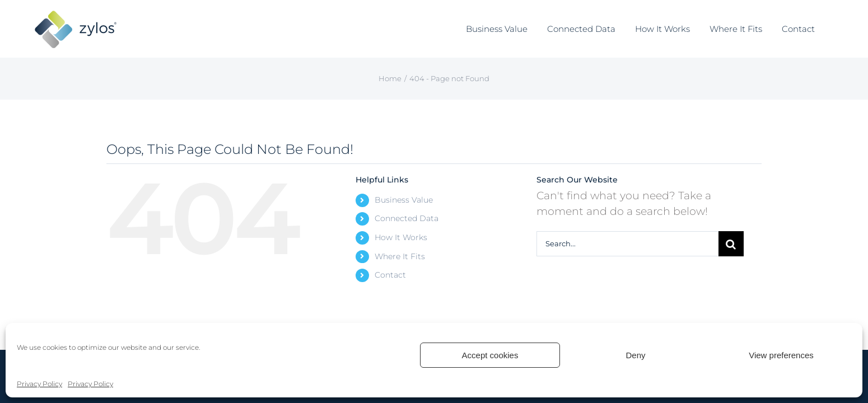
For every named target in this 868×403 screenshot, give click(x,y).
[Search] (731, 244)
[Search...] (627, 244)
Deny (635, 355)
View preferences (781, 355)
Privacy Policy (39, 384)
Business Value (404, 200)
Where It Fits (400, 256)
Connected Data (407, 218)
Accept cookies (490, 355)
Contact (390, 275)
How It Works (401, 237)
